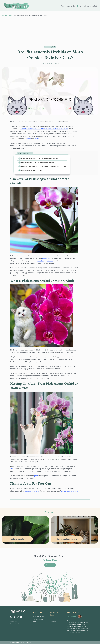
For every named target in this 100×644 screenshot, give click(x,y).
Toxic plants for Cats (68, 6)
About (52, 619)
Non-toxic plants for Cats (88, 6)
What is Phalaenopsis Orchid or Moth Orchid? (37, 162)
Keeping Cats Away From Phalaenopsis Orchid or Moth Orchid (43, 166)
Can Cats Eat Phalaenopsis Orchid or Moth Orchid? (39, 159)
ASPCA (28, 139)
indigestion (46, 258)
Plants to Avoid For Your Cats (31, 170)
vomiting (41, 260)
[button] (25, 153)
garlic (36, 475)
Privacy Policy (14, 622)
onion (12, 468)
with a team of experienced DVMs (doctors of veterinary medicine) (45, 129)
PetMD (37, 139)
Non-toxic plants (7, 15)
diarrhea (51, 260)
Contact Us (53, 622)
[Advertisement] (50, 31)
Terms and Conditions (16, 625)
